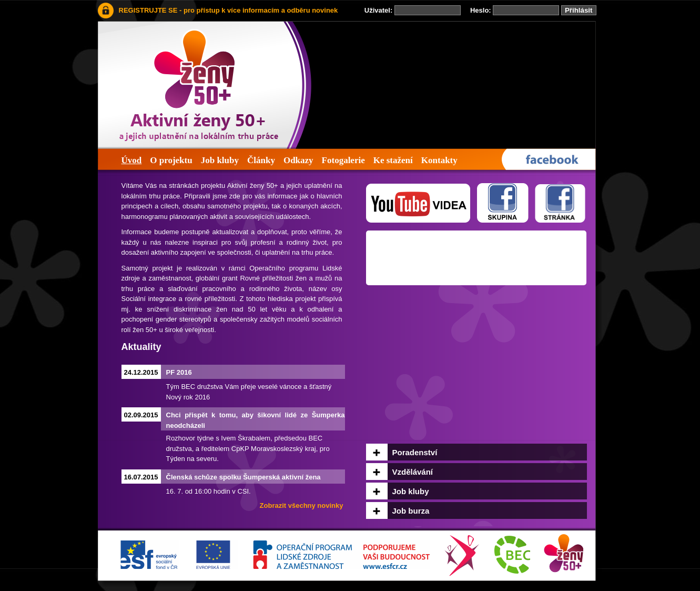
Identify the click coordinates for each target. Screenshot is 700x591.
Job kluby (220, 160)
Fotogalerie (343, 160)
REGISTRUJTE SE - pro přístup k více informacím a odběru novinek (229, 10)
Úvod (132, 160)
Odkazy (298, 160)
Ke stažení (393, 160)
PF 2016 (179, 372)
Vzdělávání (413, 472)
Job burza (411, 511)
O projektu (171, 160)
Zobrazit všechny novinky (302, 505)
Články (261, 160)
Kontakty (439, 160)
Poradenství (415, 452)
